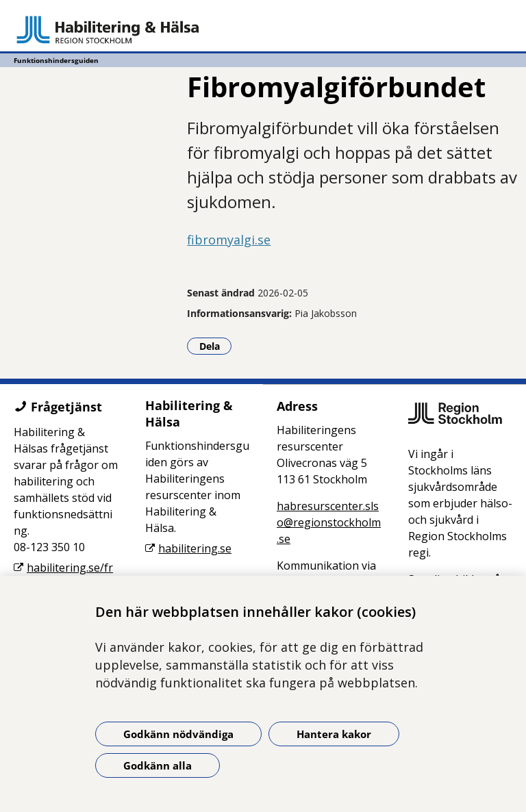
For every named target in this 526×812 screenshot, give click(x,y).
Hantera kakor (334, 734)
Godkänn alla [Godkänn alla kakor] (158, 765)
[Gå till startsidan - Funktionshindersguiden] (263, 29)
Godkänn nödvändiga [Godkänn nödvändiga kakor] (178, 734)
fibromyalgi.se (229, 240)
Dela (216, 346)
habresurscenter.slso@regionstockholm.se (329, 522)
